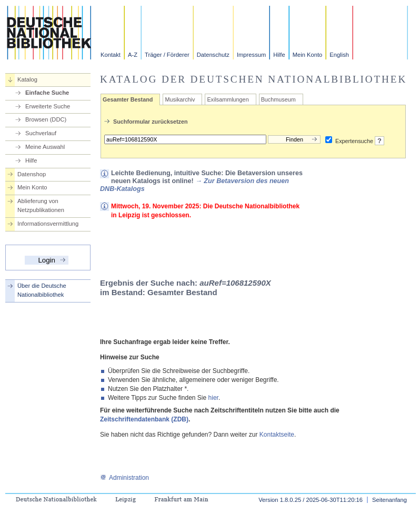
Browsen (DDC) (46, 119)
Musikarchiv (180, 99)
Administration (124, 478)
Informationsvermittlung (48, 224)
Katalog (27, 79)
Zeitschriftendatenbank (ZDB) (144, 419)
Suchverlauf (41, 133)
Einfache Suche (47, 93)
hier (213, 398)
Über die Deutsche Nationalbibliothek (42, 290)
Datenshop (32, 174)
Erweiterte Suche (48, 106)
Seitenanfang (389, 500)
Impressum (251, 55)
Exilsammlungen (228, 99)
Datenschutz (213, 55)
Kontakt (111, 55)
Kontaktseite (277, 435)
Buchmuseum (278, 99)
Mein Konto (308, 55)
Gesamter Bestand (128, 99)
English (339, 55)
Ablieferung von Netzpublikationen (41, 205)
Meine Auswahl (45, 147)
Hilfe (279, 55)
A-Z (133, 55)
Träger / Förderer (167, 55)
